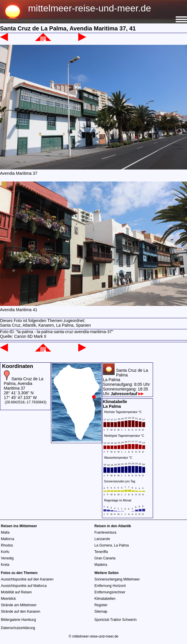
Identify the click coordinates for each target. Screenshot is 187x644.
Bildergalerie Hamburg (18, 620)
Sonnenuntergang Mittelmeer (117, 579)
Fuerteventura (105, 532)
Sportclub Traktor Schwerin (115, 620)
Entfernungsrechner (110, 592)
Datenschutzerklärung (18, 628)
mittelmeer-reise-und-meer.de (90, 8)
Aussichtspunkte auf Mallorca (24, 586)
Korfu (5, 552)
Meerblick (8, 599)
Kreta (5, 565)
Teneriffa (101, 552)
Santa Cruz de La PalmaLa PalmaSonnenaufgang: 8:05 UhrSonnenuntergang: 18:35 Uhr (126, 382)
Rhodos (7, 545)
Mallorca (7, 539)
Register (101, 605)
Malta (5, 532)
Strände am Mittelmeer (19, 605)
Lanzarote (102, 539)
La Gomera (103, 545)
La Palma (121, 545)
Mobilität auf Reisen (16, 592)
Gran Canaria (105, 558)
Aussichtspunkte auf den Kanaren (27, 579)
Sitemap (101, 612)
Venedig (7, 558)
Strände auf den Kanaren (21, 612)
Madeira (101, 565)
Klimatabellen (105, 599)
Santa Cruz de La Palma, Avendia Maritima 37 (24, 383)
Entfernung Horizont (110, 586)
